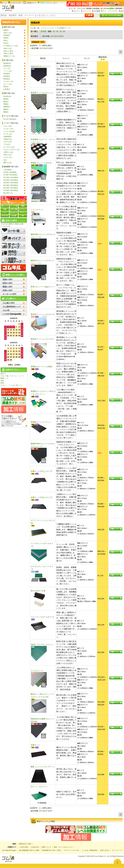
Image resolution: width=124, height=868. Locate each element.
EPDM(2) (7, 35)
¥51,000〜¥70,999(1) (11, 188)
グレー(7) (7, 68)
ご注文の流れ (24, 847)
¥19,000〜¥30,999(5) (11, 183)
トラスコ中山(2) (9, 131)
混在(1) (6, 87)
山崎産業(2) (7, 137)
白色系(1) (7, 89)
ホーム (4, 3)
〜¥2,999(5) (7, 170)
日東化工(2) (7, 139)
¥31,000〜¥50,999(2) (11, 185)
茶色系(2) (7, 74)
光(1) (5, 160)
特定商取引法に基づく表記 (52, 850)
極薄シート (5, 378)
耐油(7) (6, 102)
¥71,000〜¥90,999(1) (11, 190)
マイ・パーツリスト (110, 11)
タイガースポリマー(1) (11, 150)
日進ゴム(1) (7, 155)
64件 (57, 36)
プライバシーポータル (71, 850)
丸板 (2, 381)
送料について (46, 847)
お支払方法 (35, 847)
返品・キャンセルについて (63, 847)
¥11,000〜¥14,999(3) (11, 177)
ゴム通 (33, 28)
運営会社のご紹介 (25, 844)
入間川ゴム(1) (8, 152)
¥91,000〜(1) (8, 193)
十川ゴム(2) (7, 142)
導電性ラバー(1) (9, 56)
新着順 (44, 31)
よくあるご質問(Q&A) (90, 850)
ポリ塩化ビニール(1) (11, 46)
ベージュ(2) (7, 71)
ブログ (41, 3)
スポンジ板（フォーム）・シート (12, 376)
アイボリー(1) (8, 81)
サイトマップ (117, 850)
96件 (62, 36)
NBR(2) (6, 38)
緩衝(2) (6, 109)
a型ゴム (3, 374)
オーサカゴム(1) (9, 147)
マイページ (87, 11)
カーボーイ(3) (8, 129)
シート (52, 28)
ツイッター (52, 3)
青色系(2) (7, 79)
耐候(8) (6, 99)
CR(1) (5, 41)
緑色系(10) (7, 66)
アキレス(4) (7, 126)
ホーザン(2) (7, 134)
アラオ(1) (7, 144)
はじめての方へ (15, 3)
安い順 (56, 31)
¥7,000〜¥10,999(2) (10, 175)
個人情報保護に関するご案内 (29, 850)
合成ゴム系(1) (8, 51)
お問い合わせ (105, 850)
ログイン (77, 11)
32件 (52, 36)
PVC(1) (6, 43)
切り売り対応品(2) (10, 119)
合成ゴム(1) (7, 48)
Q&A (122, 11)
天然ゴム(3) (7, 33)
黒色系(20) (7, 63)
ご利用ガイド (30, 3)
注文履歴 (97, 11)
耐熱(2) (6, 112)
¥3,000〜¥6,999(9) (10, 172)
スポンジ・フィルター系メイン (12, 385)
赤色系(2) (7, 76)
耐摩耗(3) (7, 107)
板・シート (42, 28)
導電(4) (6, 104)
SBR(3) (6, 30)
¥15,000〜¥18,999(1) (11, 180)
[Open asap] (117, 863)
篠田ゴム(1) (7, 163)
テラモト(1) (7, 157)
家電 (2, 383)
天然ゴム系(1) (8, 53)
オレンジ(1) (7, 84)
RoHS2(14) (7, 96)
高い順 (62, 31)
